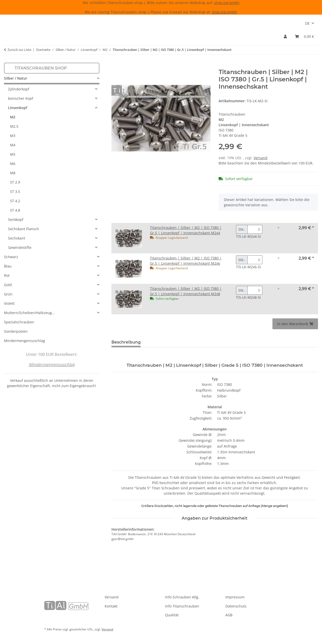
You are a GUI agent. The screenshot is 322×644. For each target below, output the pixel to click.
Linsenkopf (18, 108)
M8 (13, 173)
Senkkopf (16, 219)
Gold (8, 285)
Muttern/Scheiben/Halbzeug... (29, 313)
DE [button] (307, 23)
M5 (13, 154)
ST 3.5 (15, 192)
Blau (8, 266)
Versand (260, 158)
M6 (13, 164)
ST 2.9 (15, 182)
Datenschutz (236, 606)
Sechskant (17, 238)
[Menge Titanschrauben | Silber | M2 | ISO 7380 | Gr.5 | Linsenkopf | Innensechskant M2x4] (255, 229)
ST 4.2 (15, 201)
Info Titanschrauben (182, 606)
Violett (9, 303)
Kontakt (111, 606)
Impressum (235, 597)
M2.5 (14, 126)
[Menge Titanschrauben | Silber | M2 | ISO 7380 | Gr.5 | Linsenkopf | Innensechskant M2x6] (255, 260)
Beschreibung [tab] (126, 342)
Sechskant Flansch (24, 229)
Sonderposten (16, 331)
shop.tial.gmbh (227, 3)
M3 (13, 136)
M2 (13, 117)
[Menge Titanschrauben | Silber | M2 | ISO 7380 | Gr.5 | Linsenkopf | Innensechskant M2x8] (255, 290)
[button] (285, 36)
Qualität (172, 615)
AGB (229, 615)
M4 (13, 145)
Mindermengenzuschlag (25, 341)
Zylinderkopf (19, 89)
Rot (7, 275)
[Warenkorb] (304, 36)
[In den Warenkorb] (115, 66)
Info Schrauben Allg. (182, 597)
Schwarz (11, 257)
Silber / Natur (16, 78)
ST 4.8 (15, 210)
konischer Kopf (21, 98)
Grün (8, 294)
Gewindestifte (20, 247)
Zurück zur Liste (19, 50)
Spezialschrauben (19, 322)
